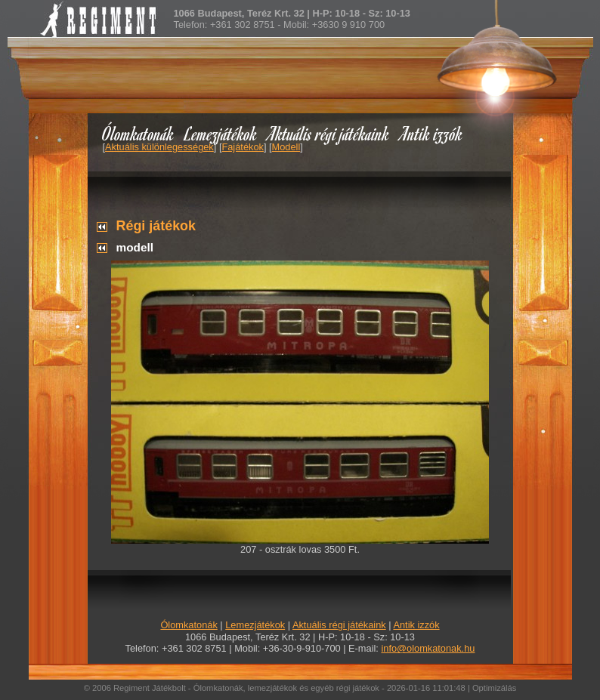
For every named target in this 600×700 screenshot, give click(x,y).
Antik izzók (431, 133)
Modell (286, 147)
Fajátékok (242, 147)
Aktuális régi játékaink (329, 133)
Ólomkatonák (138, 133)
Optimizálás (494, 688)
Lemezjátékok (221, 133)
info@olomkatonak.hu (428, 648)
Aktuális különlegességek (159, 147)
